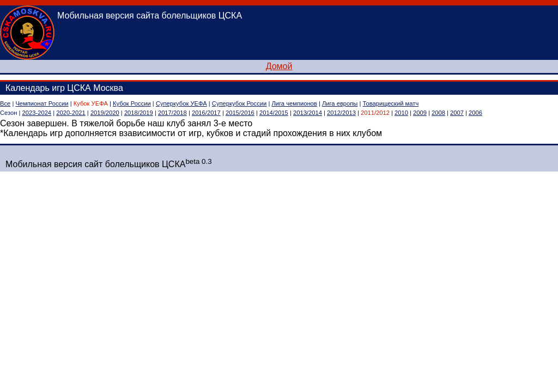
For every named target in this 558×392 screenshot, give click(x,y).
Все (5, 103)
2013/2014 (308, 113)
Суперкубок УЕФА (181, 103)
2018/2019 (139, 113)
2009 (420, 113)
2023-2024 (37, 113)
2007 (457, 113)
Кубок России (132, 103)
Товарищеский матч (391, 103)
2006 (475, 113)
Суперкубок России (239, 103)
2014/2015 (274, 113)
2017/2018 (172, 113)
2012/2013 (341, 113)
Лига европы (340, 103)
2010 (401, 113)
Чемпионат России (42, 103)
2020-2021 (71, 113)
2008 (438, 113)
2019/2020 (105, 113)
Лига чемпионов (294, 103)
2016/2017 (206, 113)
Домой (279, 66)
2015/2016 (240, 113)
